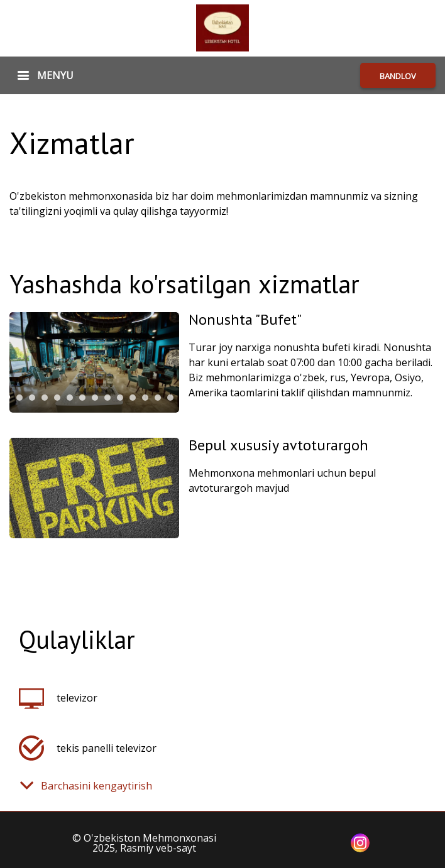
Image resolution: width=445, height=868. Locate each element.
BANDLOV (398, 76)
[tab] (19, 398)
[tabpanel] (94, 362)
